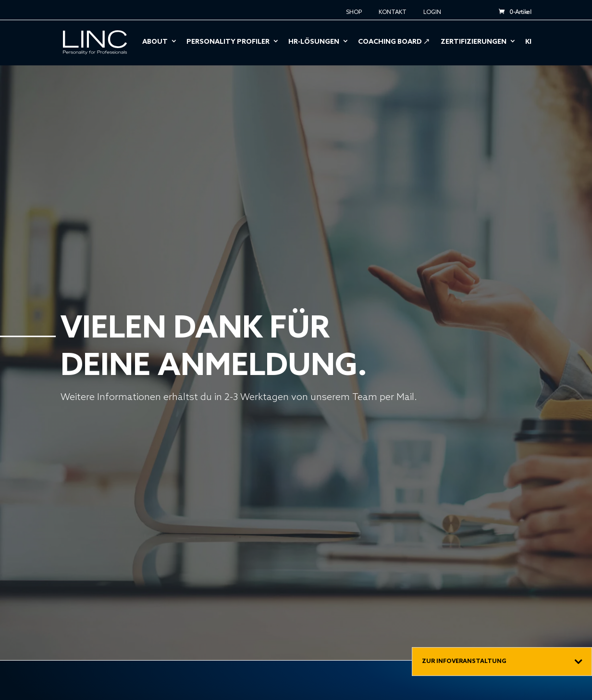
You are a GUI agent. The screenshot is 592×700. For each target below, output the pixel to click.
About (155, 43)
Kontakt (393, 13)
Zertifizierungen (474, 43)
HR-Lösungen (314, 43)
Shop (354, 13)
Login (432, 13)
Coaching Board (390, 43)
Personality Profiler (228, 43)
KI (528, 43)
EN (470, 9)
